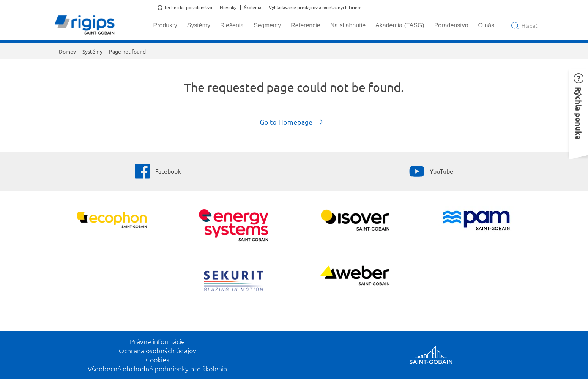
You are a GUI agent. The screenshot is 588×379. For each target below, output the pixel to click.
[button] (579, 112)
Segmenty (267, 25)
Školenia (253, 8)
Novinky (228, 8)
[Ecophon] (112, 221)
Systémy (199, 25)
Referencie (305, 25)
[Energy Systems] (233, 226)
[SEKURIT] (233, 282)
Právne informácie (157, 341)
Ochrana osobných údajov (158, 350)
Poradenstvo (451, 25)
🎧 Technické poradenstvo (185, 8)
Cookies (158, 359)
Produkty (165, 25)
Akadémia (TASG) (400, 25)
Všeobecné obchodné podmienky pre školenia (157, 369)
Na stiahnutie (348, 25)
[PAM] (476, 221)
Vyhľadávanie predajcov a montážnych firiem (315, 8)
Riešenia (232, 25)
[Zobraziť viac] (355, 221)
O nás (486, 25)
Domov (67, 51)
